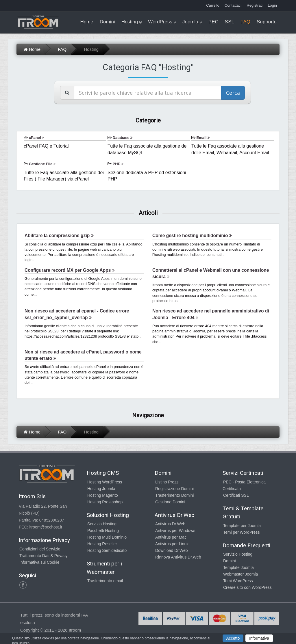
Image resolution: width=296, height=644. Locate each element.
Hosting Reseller (102, 544)
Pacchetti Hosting (103, 531)
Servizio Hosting (102, 524)
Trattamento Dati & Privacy (44, 556)
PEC (213, 22)
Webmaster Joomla (240, 574)
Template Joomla (238, 567)
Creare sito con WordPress (247, 587)
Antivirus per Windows (175, 531)
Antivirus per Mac (171, 537)
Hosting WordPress (105, 482)
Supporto (267, 22)
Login (272, 5)
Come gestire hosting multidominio (192, 236)
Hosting (130, 22)
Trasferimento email (105, 581)
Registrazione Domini (174, 489)
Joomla (190, 22)
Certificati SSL (236, 495)
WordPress (160, 22)
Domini (107, 22)
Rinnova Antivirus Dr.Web (178, 557)
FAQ (245, 22)
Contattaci (233, 5)
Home (87, 22)
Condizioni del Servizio (40, 549)
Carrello (213, 5)
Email (203, 138)
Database (123, 138)
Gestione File (42, 164)
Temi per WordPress (242, 532)
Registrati (255, 5)
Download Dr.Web (172, 550)
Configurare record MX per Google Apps (70, 270)
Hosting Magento (103, 495)
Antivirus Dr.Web (170, 524)
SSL (230, 22)
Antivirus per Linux (172, 544)
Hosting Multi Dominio (107, 537)
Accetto (233, 638)
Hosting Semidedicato (107, 550)
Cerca (233, 93)
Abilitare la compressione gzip (59, 236)
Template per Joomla (242, 526)
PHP (118, 164)
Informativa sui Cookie (39, 562)
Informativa (259, 638)
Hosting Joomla (101, 489)
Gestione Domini (170, 502)
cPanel (37, 138)
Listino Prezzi (167, 482)
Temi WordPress (238, 581)
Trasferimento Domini (174, 495)
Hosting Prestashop (105, 502)
